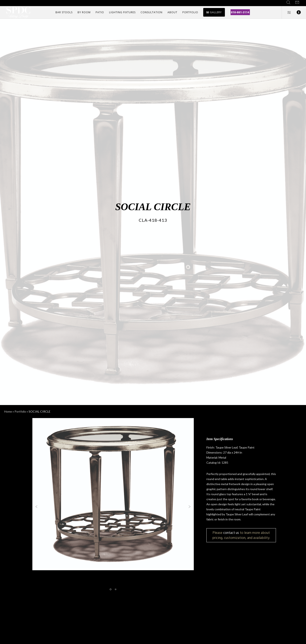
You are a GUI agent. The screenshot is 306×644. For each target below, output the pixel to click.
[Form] (297, 3)
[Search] (288, 3)
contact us (231, 533)
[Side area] (287, 12)
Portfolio (20, 411)
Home (8, 411)
